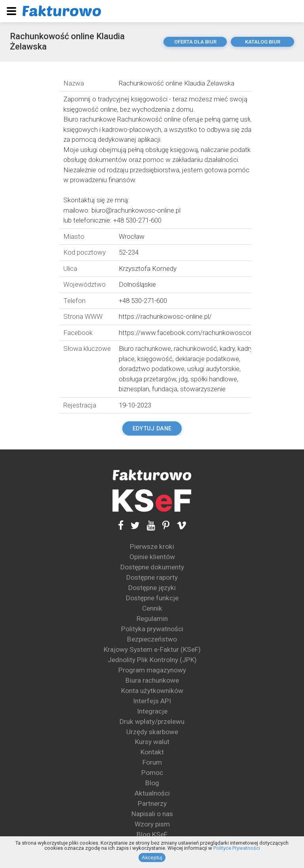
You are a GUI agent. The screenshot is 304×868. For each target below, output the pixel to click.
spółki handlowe (214, 379)
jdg (183, 379)
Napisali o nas (152, 814)
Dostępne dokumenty (152, 567)
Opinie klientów (152, 557)
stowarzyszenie (203, 389)
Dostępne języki (152, 588)
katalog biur (263, 42)
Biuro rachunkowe (145, 348)
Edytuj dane (152, 428)
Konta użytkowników (152, 691)
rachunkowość (195, 348)
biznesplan (134, 389)
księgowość (155, 359)
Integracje (152, 711)
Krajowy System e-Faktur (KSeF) (152, 649)
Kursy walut (152, 742)
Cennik (152, 608)
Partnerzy (152, 803)
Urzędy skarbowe (152, 732)
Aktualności (152, 793)
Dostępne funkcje (152, 598)
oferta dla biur (195, 42)
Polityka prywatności (152, 629)
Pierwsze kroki (152, 546)
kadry (227, 348)
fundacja (165, 389)
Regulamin (152, 619)
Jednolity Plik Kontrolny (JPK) (152, 660)
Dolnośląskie (137, 284)
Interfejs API (152, 701)
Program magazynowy (152, 670)
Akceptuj (152, 858)
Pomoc (152, 773)
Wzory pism (152, 824)
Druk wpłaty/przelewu (152, 721)
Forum (152, 762)
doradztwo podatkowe (152, 369)
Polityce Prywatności (237, 848)
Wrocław (132, 236)
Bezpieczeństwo (152, 639)
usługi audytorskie (213, 369)
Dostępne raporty (152, 577)
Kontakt (152, 752)
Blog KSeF (152, 834)
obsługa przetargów (147, 379)
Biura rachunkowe (152, 680)
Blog (152, 783)
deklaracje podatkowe (207, 359)
